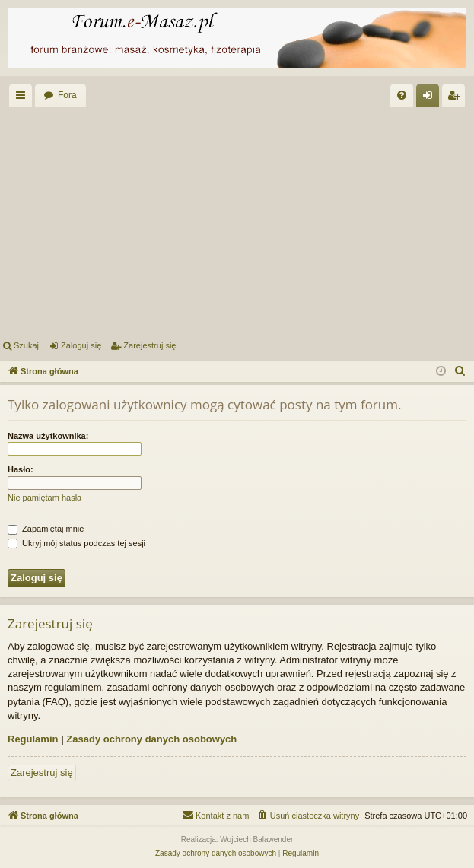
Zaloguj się (81, 345)
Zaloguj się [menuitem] (431, 98)
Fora (67, 95)
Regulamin (33, 739)
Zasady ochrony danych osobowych (151, 739)
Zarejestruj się (150, 345)
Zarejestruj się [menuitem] (457, 98)
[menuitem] (402, 95)
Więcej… (24, 98)
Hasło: (21, 469)
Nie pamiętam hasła (45, 498)
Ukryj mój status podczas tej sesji (76, 543)
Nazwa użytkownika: (48, 436)
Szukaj (26, 345)
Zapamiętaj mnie (46, 529)
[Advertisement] (237, 221)
